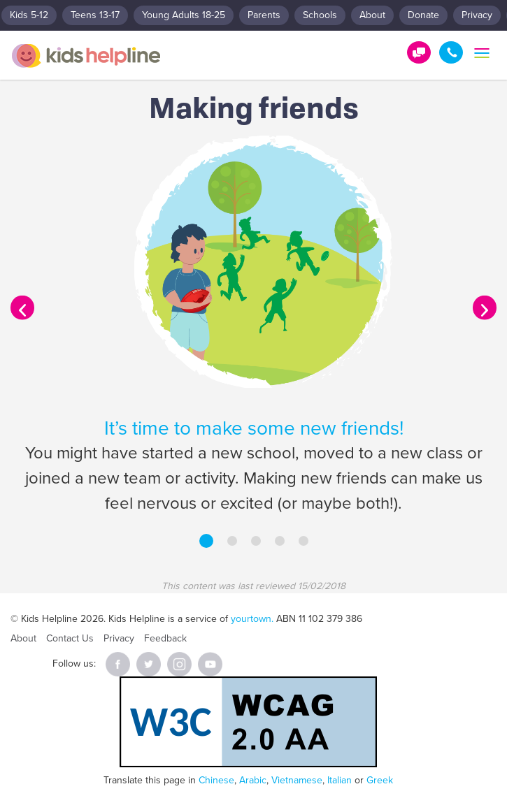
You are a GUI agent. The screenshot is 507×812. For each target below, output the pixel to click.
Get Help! (419, 52)
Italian (340, 780)
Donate (423, 15)
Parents (264, 15)
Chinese (216, 780)
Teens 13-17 (95, 15)
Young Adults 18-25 (184, 15)
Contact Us (70, 638)
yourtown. (252, 619)
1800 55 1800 (451, 52)
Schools (320, 15)
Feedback (165, 638)
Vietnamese (297, 780)
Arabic (253, 780)
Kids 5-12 (29, 15)
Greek (380, 780)
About (372, 15)
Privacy (477, 15)
